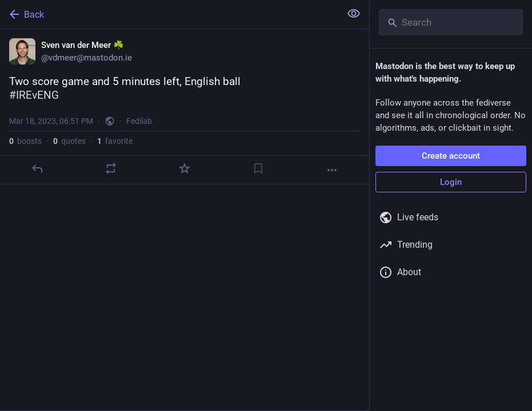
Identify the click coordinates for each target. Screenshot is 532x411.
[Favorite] (185, 168)
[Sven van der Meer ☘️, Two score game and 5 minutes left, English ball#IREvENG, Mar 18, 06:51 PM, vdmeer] (185, 107)
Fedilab (139, 121)
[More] (332, 170)
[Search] (451, 22)
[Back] (169, 14)
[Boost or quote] (111, 168)
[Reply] (37, 168)
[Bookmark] (258, 168)
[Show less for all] (354, 14)
